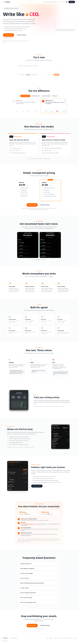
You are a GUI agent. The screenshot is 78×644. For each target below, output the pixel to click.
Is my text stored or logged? (39, 574)
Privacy (60, 638)
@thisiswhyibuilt (24, 524)
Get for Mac (9, 35)
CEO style (55, 96)
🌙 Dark (63, 2)
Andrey (16, 638)
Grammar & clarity (25, 96)
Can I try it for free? (39, 579)
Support (55, 638)
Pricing (48, 2)
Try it (45, 2)
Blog (52, 2)
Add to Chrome (21, 35)
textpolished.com (32, 524)
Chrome (51, 638)
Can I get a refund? (39, 589)
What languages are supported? (39, 569)
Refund (67, 638)
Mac (47, 638)
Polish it (56, 75)
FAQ (55, 2)
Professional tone (36, 96)
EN (59, 2)
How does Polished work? (39, 564)
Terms (64, 638)
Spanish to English (46, 96)
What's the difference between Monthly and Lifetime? (39, 584)
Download (72, 2)
